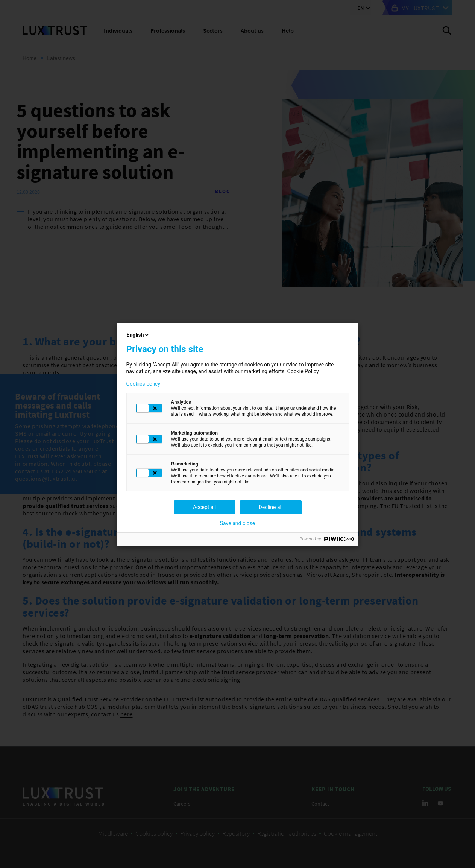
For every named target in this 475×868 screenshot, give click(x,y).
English (138, 335)
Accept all (205, 507)
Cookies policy (143, 384)
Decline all (271, 507)
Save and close (238, 523)
